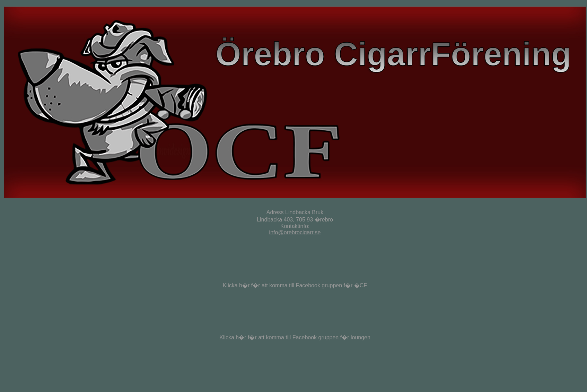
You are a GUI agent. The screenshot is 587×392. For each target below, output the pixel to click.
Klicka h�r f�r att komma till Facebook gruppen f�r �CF (295, 285)
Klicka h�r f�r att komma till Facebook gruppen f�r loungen (295, 337)
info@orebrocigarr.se (295, 232)
